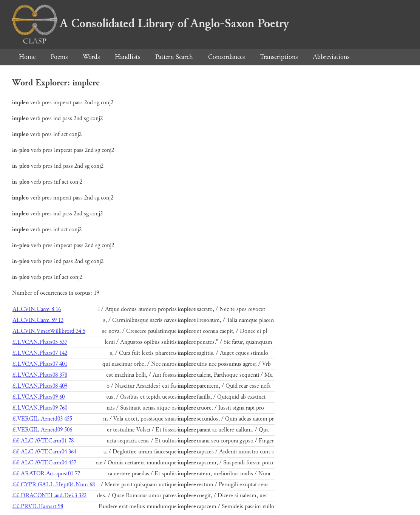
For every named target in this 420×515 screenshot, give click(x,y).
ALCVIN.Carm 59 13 (38, 320)
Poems (59, 57)
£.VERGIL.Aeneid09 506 (42, 430)
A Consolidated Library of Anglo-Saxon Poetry (151, 23)
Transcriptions (279, 57)
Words (91, 57)
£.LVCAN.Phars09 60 (39, 397)
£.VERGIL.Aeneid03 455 (42, 419)
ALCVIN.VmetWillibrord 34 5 (49, 331)
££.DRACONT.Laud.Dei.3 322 (49, 496)
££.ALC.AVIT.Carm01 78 (43, 441)
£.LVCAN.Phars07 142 (40, 353)
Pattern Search (174, 57)
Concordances (226, 57)
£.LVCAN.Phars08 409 (40, 386)
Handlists (127, 57)
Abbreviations (331, 57)
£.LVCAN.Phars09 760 (40, 408)
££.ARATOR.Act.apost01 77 (46, 474)
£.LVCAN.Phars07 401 (40, 364)
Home (27, 57)
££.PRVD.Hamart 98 (38, 506)
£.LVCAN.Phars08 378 (40, 375)
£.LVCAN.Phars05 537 (40, 342)
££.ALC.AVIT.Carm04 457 (44, 463)
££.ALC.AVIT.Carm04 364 (44, 452)
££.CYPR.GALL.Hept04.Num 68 (54, 485)
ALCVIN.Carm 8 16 (37, 309)
